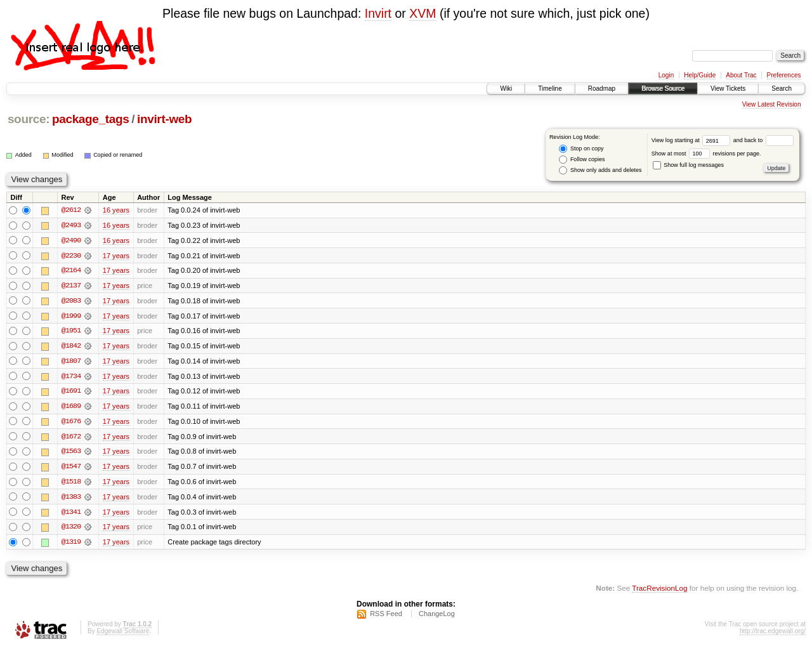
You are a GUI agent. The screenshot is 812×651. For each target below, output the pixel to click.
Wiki (506, 89)
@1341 (71, 515)
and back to (763, 140)
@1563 (71, 454)
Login (666, 75)
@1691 (71, 393)
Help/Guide (700, 75)
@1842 (71, 347)
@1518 (71, 484)
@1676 (71, 423)
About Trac (741, 75)
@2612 (71, 210)
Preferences (784, 75)
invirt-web (164, 119)
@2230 (71, 256)
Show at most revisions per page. (706, 154)
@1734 (71, 378)
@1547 (71, 469)
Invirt (378, 13)
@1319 (71, 545)
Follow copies (582, 160)
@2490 (71, 240)
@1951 (71, 332)
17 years (116, 256)
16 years (116, 210)
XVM (422, 13)
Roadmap (602, 89)
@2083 (71, 301)
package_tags (91, 119)
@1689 (71, 408)
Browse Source (663, 89)
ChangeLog (437, 617)
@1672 (71, 438)
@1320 (71, 530)
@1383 (71, 499)
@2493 (71, 225)
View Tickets (728, 89)
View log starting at (692, 140)
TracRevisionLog (659, 591)
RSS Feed (386, 617)
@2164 (71, 271)
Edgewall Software (123, 634)
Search (782, 89)
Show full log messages (688, 165)
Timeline (550, 89)
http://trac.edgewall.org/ (773, 634)
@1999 (71, 317)
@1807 (71, 362)
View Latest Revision (772, 104)
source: (29, 119)
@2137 (71, 286)
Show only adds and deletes (600, 170)
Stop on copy (581, 149)
